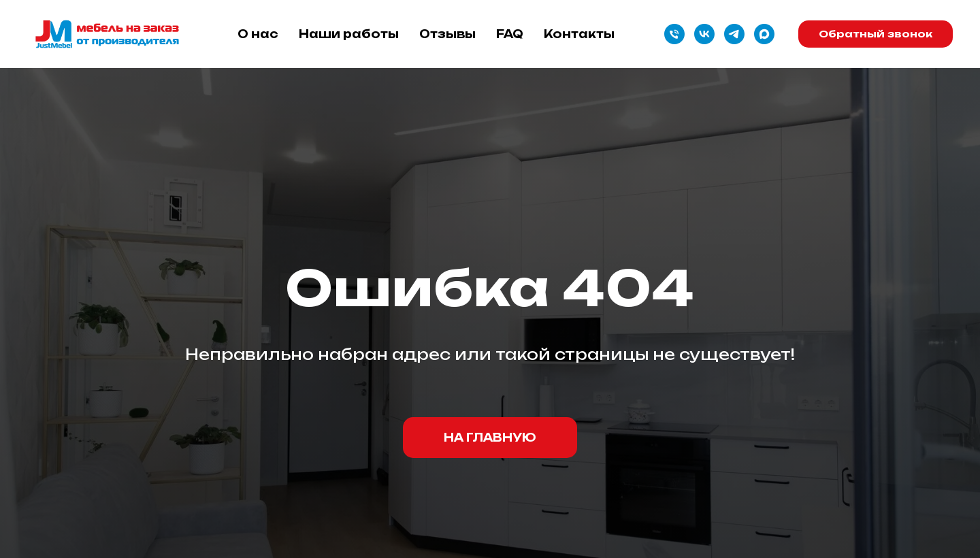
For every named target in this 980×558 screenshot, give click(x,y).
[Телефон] (674, 34)
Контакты (579, 34)
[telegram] (734, 34)
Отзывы (447, 34)
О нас (258, 34)
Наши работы (349, 34)
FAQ (510, 34)
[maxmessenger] (764, 34)
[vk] (704, 34)
